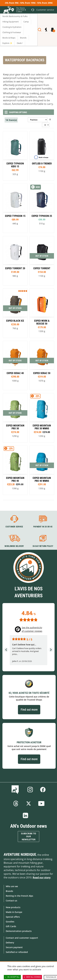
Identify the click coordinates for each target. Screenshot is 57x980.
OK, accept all (12, 977)
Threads (16, 803)
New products (13, 907)
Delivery (10, 943)
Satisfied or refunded (17, 952)
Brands (9, 891)
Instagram (30, 790)
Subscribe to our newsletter (28, 837)
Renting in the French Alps (19, 896)
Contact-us (11, 901)
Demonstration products (19, 931)
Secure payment (14, 947)
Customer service (14, 527)
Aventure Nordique (20, 855)
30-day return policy (43, 546)
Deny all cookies (32, 977)
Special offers (13, 917)
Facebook (43, 790)
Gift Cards (11, 926)
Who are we (12, 886)
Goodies (10, 922)
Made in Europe (14, 912)
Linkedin (26, 815)
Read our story (42, 877)
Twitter (29, 803)
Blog (16, 790)
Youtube (41, 803)
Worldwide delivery (14, 546)
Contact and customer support (22, 938)
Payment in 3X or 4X (43, 527)
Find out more (29, 710)
